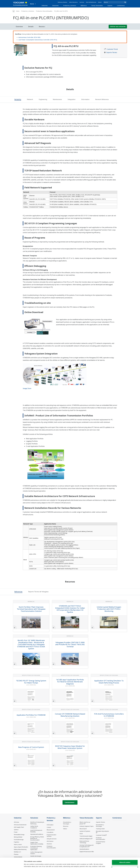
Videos (65, 829)
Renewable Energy (19, 835)
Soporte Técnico (112, 52)
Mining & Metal (18, 837)
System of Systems (85, 831)
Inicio (18, 11)
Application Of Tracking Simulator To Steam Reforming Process (109, 682)
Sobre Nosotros (73, 2)
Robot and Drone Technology (84, 842)
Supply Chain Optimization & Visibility (37, 843)
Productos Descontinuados (44, 11)
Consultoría (50, 832)
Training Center (100, 829)
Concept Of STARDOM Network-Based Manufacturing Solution (70, 715)
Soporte (110, 6)
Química (16, 830)
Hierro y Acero (18, 844)
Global (100, 2)
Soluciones (55, 6)
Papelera (16, 842)
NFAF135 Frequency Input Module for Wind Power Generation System (70, 747)
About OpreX (83, 829)
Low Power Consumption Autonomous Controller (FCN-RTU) (38, 40)
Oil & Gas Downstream (20, 825)
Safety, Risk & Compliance (34, 827)
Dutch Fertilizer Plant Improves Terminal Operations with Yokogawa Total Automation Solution (31, 609)
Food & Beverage (19, 840)
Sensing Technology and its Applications (86, 846)
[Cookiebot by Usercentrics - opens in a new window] (12, 864)
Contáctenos (121, 6)
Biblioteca (84, 6)
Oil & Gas (16, 822)
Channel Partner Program (101, 843)
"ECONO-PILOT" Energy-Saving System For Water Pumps (31, 682)
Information (50, 825)
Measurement (51, 830)
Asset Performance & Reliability (36, 831)
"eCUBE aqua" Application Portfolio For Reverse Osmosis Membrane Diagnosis (70, 682)
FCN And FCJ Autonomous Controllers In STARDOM (109, 715)
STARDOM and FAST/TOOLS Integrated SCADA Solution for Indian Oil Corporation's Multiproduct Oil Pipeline (70, 609)
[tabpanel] (31, 50)
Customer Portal (112, 49)
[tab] (18, 100)
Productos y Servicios (70, 6)
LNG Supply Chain (19, 827)
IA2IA (81, 834)
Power (16, 832)
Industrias (45, 6)
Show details (96, 864)
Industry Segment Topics (87, 826)
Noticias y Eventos (63, 2)
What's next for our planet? (85, 823)
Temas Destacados (97, 6)
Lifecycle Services (52, 839)
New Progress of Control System (31, 747)
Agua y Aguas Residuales (21, 847)
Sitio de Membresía (91, 2)
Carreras (82, 2)
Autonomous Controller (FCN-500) (29, 37)
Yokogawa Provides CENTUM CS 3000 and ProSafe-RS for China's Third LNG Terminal (70, 645)
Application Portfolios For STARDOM (31, 715)
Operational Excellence (37, 834)
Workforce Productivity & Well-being (37, 823)
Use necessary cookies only (125, 858)
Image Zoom (27, 388)
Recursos (66, 826)
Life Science (50, 841)
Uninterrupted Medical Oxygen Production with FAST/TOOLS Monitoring (109, 609)
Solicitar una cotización (118, 26)
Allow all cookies (125, 852)
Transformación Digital (86, 836)
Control (49, 827)
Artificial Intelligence (85, 839)
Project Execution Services (51, 835)
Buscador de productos (102, 831)
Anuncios (49, 844)
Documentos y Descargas (67, 823)
